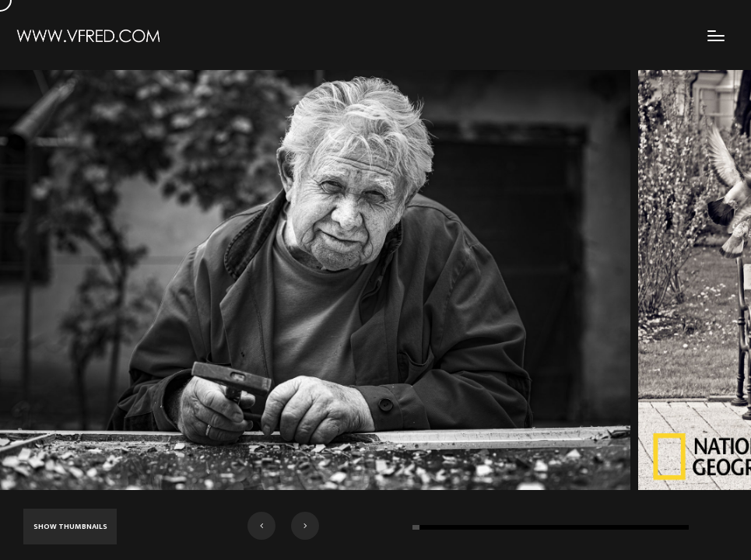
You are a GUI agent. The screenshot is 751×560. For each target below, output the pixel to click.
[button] (261, 526)
